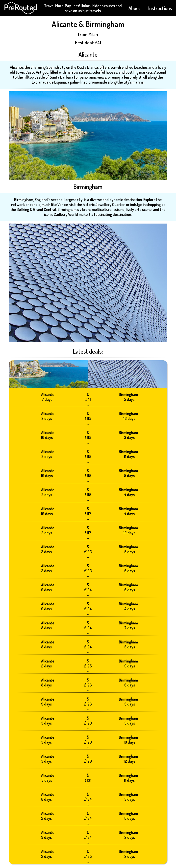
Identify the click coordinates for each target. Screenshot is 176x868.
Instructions (160, 8)
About (134, 8)
